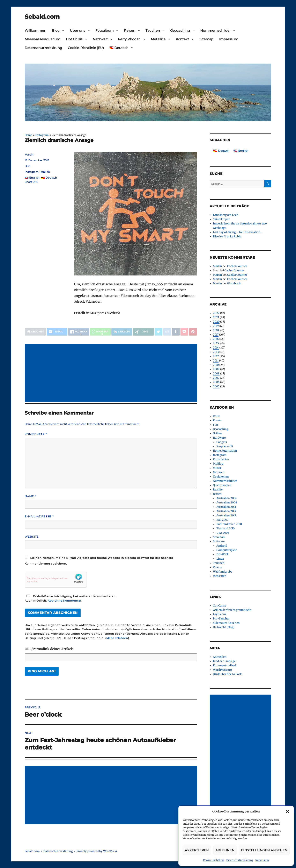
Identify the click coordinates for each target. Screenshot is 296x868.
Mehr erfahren (117, 638)
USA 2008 (223, 533)
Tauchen (153, 31)
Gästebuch (234, 283)
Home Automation (225, 451)
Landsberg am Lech (226, 215)
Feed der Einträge (224, 661)
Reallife (45, 172)
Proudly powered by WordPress (97, 851)
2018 (216, 330)
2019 (216, 326)
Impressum (262, 860)
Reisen (130, 31)
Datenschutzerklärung (240, 860)
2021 (216, 317)
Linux (220, 559)
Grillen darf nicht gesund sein (232, 610)
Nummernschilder (215, 31)
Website (32, 537)
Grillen (217, 433)
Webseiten (220, 576)
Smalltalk (219, 537)
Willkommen (35, 31)
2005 (216, 386)
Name (31, 496)
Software (219, 541)
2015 (216, 343)
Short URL (31, 182)
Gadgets (222, 442)
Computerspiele (227, 550)
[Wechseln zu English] (241, 151)
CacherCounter (237, 266)
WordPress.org (222, 670)
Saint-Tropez (221, 219)
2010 (216, 365)
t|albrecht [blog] (224, 627)
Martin (29, 155)
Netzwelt (100, 39)
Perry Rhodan (129, 39)
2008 (216, 374)
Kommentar (36, 434)
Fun (216, 425)
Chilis (217, 416)
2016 (216, 339)
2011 (216, 361)
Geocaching (180, 31)
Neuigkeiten (221, 477)
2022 (216, 313)
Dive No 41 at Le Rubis (227, 236)
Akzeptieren (197, 850)
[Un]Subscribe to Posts (228, 674)
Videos (217, 567)
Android (222, 546)
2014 (216, 348)
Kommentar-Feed (224, 665)
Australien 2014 (226, 511)
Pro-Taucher (221, 619)
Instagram (42, 135)
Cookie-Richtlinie (214, 860)
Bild (27, 166)
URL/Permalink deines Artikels (49, 649)
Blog (56, 31)
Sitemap (206, 39)
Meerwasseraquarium (42, 39)
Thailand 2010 (225, 528)
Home (28, 135)
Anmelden (220, 657)
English (34, 178)
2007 (216, 378)
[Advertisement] (112, 373)
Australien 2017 (226, 515)
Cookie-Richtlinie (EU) (86, 48)
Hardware (219, 438)
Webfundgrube (223, 572)
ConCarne (220, 606)
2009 (216, 369)
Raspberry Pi (225, 446)
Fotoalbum (105, 31)
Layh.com (219, 614)
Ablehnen (225, 850)
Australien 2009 (227, 503)
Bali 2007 (222, 520)
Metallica (158, 39)
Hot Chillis (74, 39)
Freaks (217, 420)
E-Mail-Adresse (39, 517)
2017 (216, 335)
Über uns (77, 31)
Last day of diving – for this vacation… (238, 232)
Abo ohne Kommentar (65, 601)
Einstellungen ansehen (264, 850)
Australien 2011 (226, 507)
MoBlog (218, 464)
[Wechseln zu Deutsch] (221, 151)
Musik (217, 468)
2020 (216, 322)
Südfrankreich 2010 (229, 524)
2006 (216, 382)
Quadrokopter (222, 485)
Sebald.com (42, 17)
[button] (288, 811)
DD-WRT (222, 554)
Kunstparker (221, 459)
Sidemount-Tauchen (226, 623)
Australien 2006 (227, 498)
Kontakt (182, 39)
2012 (216, 356)
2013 (216, 352)
